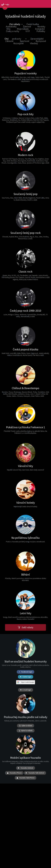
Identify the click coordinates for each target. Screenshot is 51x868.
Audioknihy (11, 26)
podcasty (17, 39)
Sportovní (25, 41)
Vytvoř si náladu (26, 731)
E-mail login (26, 690)
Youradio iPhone (14, 773)
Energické (40, 29)
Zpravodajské (37, 39)
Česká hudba (33, 24)
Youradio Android (26, 768)
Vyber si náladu (26, 726)
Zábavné (9, 41)
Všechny (34, 43)
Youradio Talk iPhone (25, 778)
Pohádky (41, 31)
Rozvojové (18, 43)
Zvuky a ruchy (13, 31)
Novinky (41, 26)
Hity (8, 29)
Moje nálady (23, 29)
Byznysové (41, 41)
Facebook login (25, 672)
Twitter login (26, 677)
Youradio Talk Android (35, 773)
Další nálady (25, 627)
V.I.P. (28, 31)
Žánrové (27, 26)
